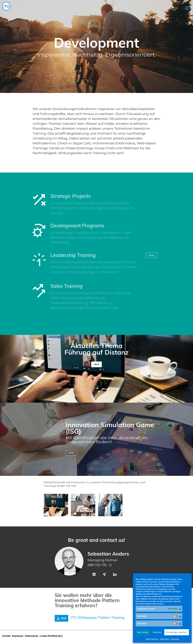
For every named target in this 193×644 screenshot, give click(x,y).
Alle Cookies (143, 632)
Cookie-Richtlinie (152, 639)
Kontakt (6, 636)
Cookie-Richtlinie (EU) (51, 636)
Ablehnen (157, 632)
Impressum (175, 639)
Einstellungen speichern (177, 632)
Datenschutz (164, 639)
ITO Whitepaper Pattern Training (98, 618)
